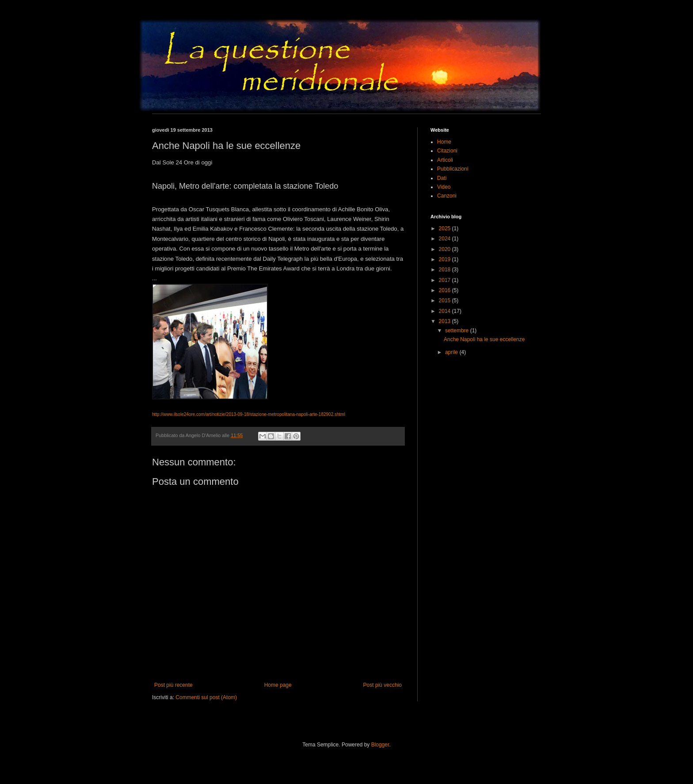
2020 (445, 249)
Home (444, 142)
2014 (445, 311)
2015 (445, 301)
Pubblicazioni (453, 169)
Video (444, 187)
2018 (445, 270)
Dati (442, 178)
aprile (452, 352)
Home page (278, 685)
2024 (445, 239)
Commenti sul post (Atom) (206, 697)
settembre (458, 331)
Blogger (380, 745)
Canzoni (447, 196)
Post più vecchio (383, 685)
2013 (445, 321)
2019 (445, 259)
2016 (445, 290)
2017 (445, 280)
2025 (445, 228)
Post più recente (173, 685)
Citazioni (447, 151)
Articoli (445, 160)
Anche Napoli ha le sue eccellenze (484, 339)
